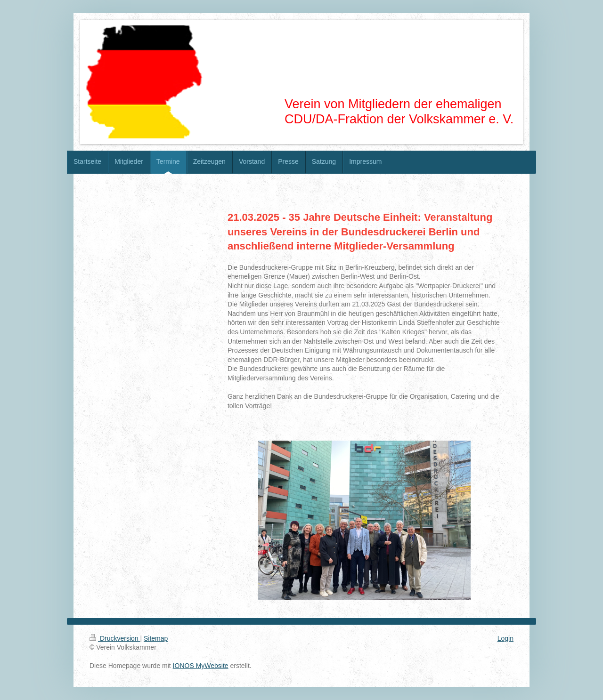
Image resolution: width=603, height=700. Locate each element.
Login (505, 638)
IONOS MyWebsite (201, 666)
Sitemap (156, 638)
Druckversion (115, 638)
